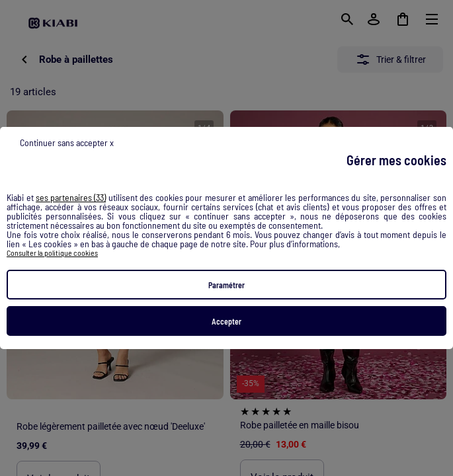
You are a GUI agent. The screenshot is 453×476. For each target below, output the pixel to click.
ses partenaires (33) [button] (71, 198)
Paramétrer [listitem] (226, 285)
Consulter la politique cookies (52, 253)
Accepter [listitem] (226, 321)
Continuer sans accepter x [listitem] (67, 142)
